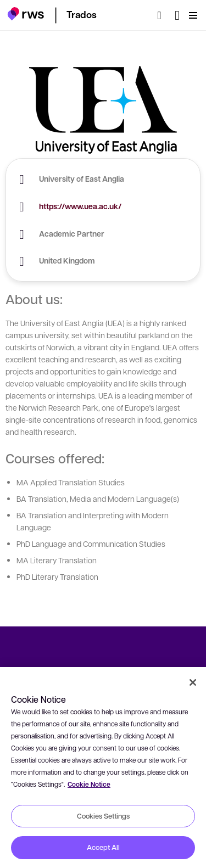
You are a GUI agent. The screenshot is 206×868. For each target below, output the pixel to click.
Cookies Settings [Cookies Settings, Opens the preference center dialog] (103, 816)
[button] (26, 14)
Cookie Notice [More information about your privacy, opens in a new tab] (89, 784)
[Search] (163, 15)
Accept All (103, 847)
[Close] (193, 682)
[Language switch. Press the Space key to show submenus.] (177, 15)
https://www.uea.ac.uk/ (80, 206)
